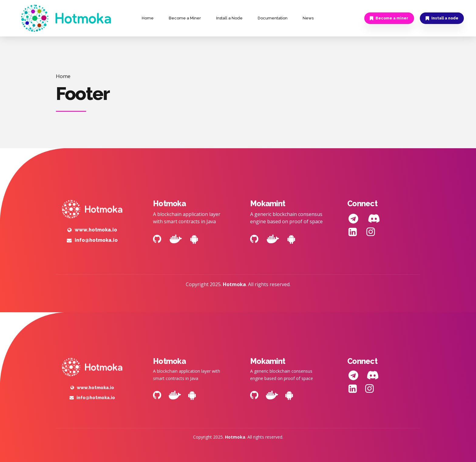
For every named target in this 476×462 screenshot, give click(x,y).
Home (148, 18)
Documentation (273, 18)
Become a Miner (185, 18)
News (308, 18)
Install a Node (229, 18)
